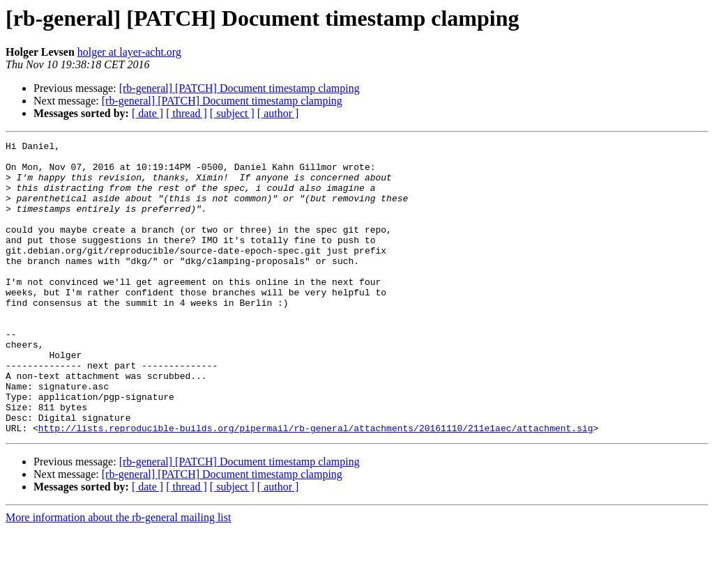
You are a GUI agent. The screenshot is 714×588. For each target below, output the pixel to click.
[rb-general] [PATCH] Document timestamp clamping (240, 88)
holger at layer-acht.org (129, 52)
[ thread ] (187, 113)
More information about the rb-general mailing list (118, 576)
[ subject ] (232, 113)
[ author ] (278, 113)
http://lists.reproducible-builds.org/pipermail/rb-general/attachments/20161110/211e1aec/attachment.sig (316, 486)
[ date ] (147, 113)
